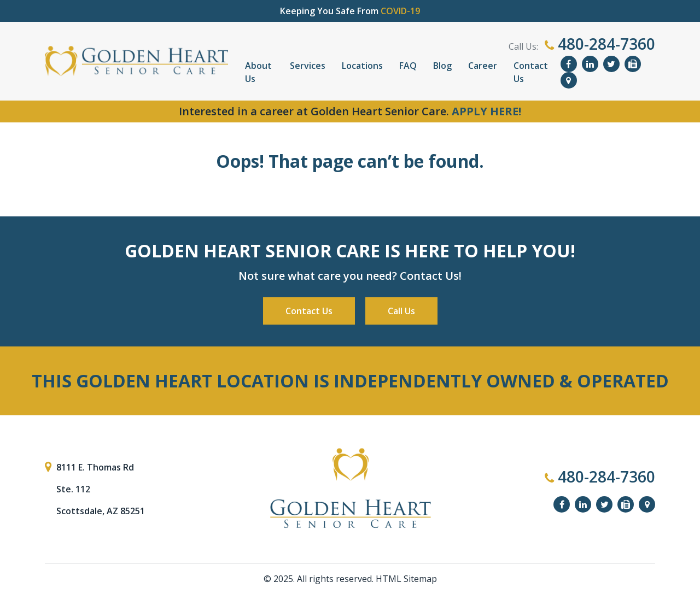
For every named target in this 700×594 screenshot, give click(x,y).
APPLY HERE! (486, 111)
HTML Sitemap (406, 579)
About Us (258, 72)
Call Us (401, 311)
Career (483, 66)
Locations (362, 66)
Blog (442, 66)
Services (308, 66)
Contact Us (531, 72)
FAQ (408, 66)
